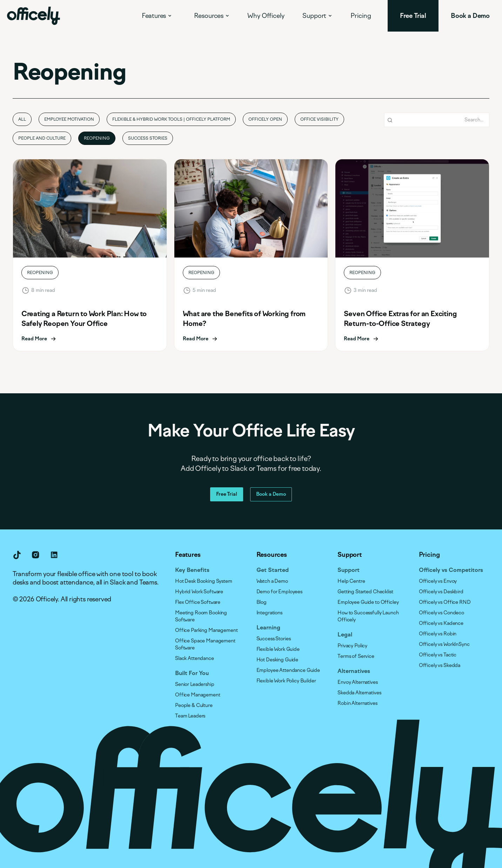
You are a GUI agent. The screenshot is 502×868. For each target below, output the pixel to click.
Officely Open (265, 119)
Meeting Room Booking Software (201, 616)
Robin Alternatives (357, 703)
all (22, 119)
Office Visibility (319, 119)
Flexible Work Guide (278, 649)
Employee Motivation (69, 119)
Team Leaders (190, 716)
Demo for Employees (279, 592)
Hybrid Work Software (199, 592)
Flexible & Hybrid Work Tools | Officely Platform (171, 119)
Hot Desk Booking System (204, 581)
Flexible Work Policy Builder (286, 681)
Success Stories (148, 138)
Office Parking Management (206, 630)
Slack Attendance (195, 658)
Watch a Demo (272, 581)
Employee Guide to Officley (368, 602)
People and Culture (42, 138)
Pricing (361, 16)
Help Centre (351, 581)
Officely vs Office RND (445, 602)
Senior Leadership (195, 684)
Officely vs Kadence (441, 623)
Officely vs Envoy (438, 581)
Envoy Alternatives (357, 682)
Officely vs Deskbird (441, 592)
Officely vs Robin (438, 634)
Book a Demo (271, 494)
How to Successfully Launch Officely (368, 616)
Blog (262, 602)
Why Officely (266, 16)
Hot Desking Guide (277, 660)
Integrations (269, 613)
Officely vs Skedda (440, 665)
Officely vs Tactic (438, 655)
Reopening (97, 138)
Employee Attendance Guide (288, 670)
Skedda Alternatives (359, 693)
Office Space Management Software (205, 644)
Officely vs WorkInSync (444, 644)
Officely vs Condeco (441, 613)
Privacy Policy (352, 646)
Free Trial (227, 494)
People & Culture (194, 705)
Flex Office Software (198, 602)
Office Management (198, 695)
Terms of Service (356, 656)
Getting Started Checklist (365, 592)
